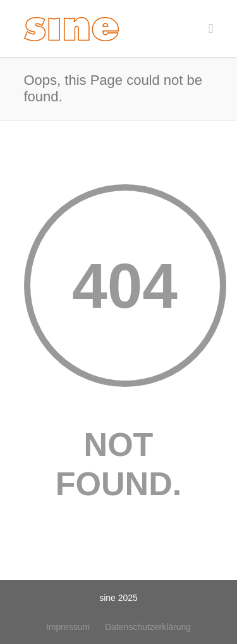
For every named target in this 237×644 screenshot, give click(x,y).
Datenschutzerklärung (148, 627)
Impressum (68, 627)
